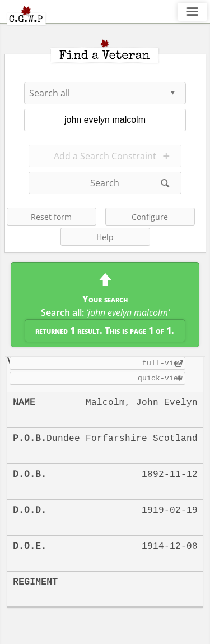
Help (105, 237)
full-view (162, 363)
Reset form (51, 217)
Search (105, 183)
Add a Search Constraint (105, 156)
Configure (150, 217)
